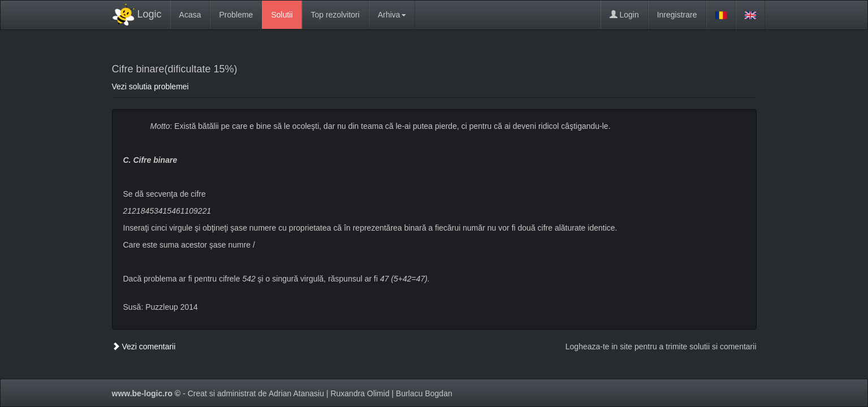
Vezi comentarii (144, 347)
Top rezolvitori (335, 15)
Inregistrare (677, 15)
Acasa (190, 15)
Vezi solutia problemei (150, 86)
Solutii (282, 15)
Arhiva (392, 15)
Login (624, 15)
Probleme (236, 15)
